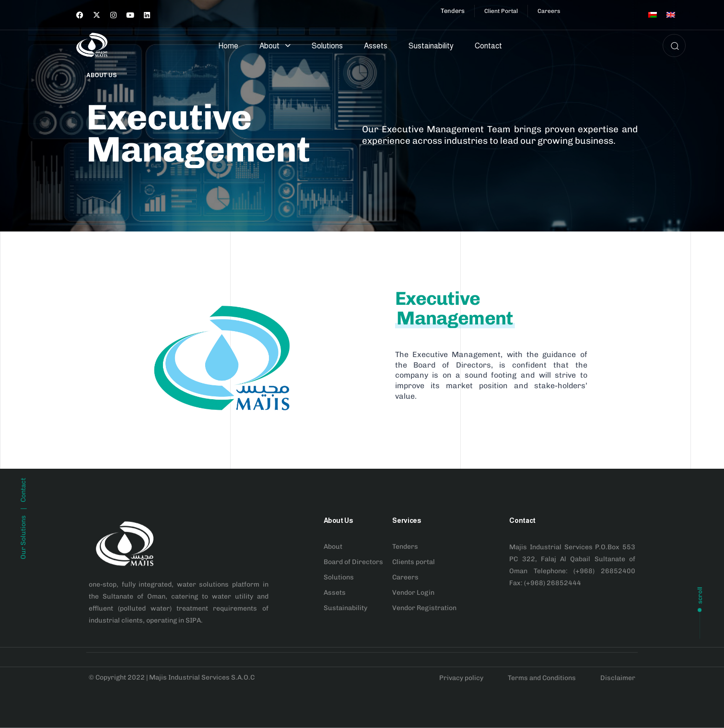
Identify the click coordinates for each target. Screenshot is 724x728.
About (275, 46)
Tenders (405, 546)
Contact (488, 46)
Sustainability (431, 46)
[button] (671, 46)
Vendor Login (413, 592)
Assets (376, 46)
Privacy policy (461, 678)
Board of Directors (353, 561)
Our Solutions (23, 592)
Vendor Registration (424, 607)
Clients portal (414, 561)
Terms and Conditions (542, 678)
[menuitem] (653, 15)
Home (228, 46)
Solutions (327, 46)
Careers (405, 577)
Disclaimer (618, 678)
